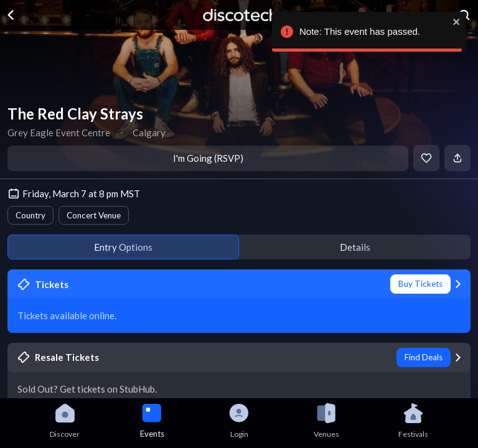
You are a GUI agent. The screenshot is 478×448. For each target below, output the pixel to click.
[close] (456, 22)
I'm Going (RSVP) (208, 158)
